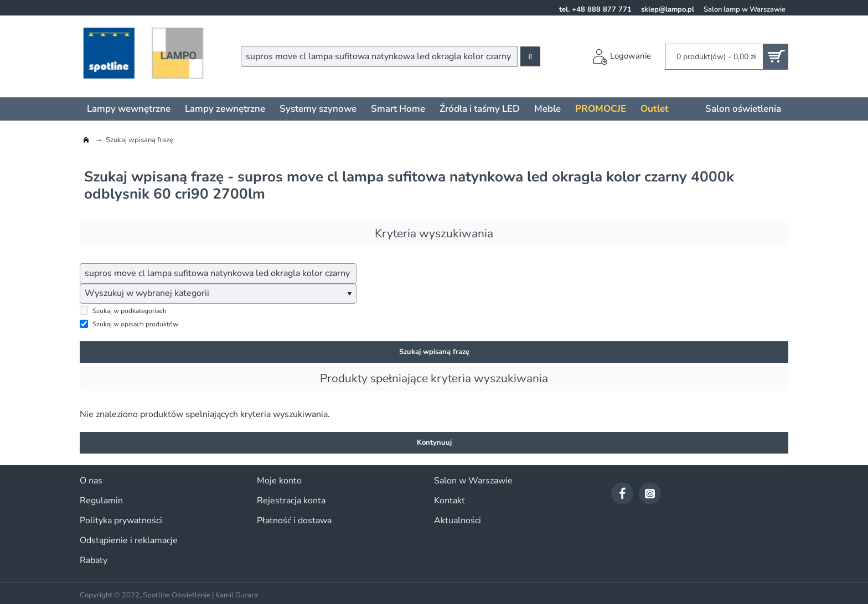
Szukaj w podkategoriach (123, 311)
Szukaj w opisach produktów (129, 325)
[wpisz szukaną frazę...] (218, 274)
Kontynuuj (434, 443)
